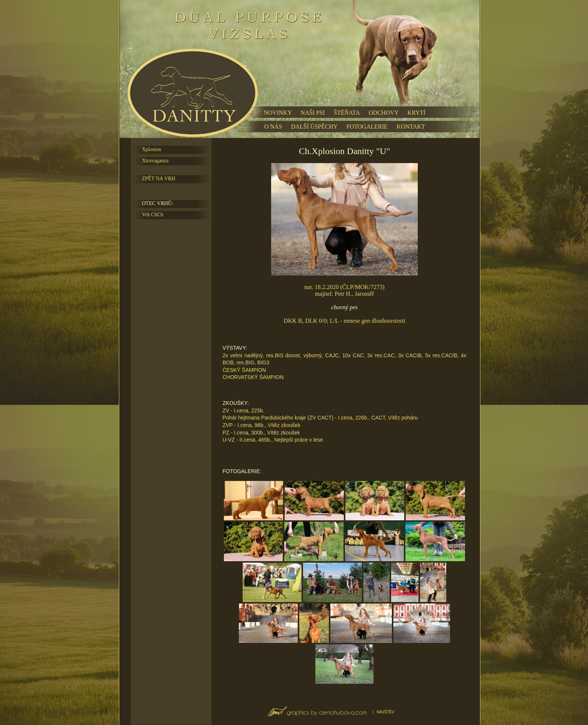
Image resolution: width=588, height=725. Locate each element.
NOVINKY (278, 113)
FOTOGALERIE (367, 127)
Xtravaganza (155, 161)
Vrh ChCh (153, 215)
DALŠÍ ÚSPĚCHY (314, 127)
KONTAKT (411, 127)
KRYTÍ (416, 113)
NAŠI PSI (313, 113)
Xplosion (152, 149)
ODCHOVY (383, 113)
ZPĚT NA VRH (159, 179)
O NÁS (273, 127)
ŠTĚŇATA (347, 113)
